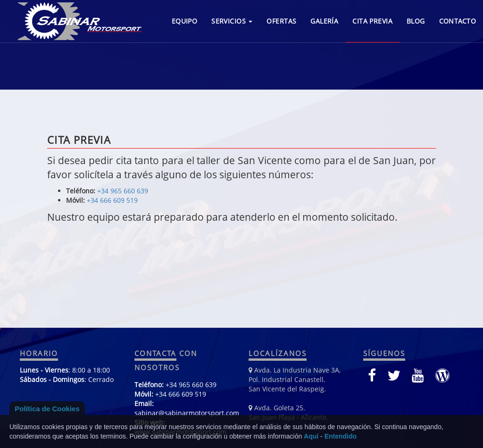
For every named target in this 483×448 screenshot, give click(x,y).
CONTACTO (458, 21)
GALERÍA (324, 21)
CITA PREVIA (372, 21)
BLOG (416, 21)
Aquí (311, 436)
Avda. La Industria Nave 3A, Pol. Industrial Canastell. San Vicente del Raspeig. (295, 379)
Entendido (341, 436)
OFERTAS (281, 21)
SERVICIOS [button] (232, 21)
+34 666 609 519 (112, 200)
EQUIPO (185, 21)
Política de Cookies (47, 409)
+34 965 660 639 (123, 191)
